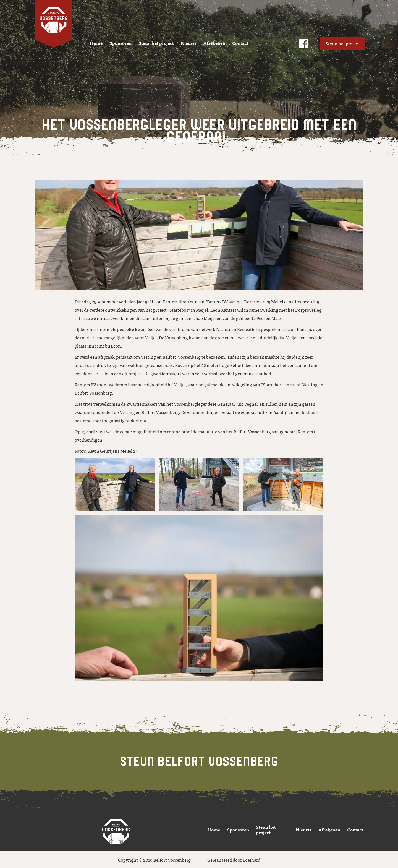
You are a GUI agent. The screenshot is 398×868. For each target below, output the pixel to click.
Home (96, 43)
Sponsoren (121, 43)
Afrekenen (214, 43)
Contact (240, 43)
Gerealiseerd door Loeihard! (235, 860)
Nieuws (188, 43)
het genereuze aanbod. (250, 373)
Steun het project (156, 43)
